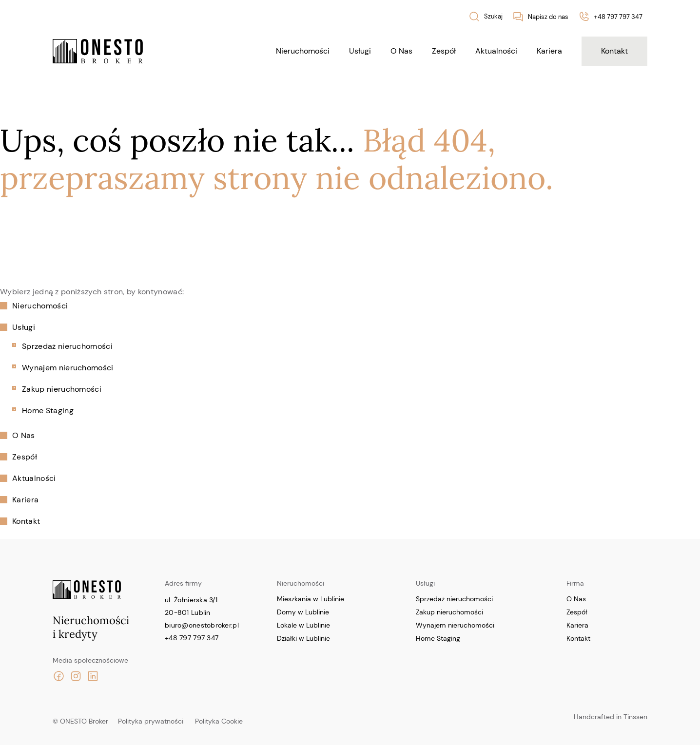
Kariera (549, 51)
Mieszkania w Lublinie (311, 599)
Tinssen (635, 717)
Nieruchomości (303, 51)
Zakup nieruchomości (62, 389)
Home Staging (48, 411)
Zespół (444, 51)
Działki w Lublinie (303, 638)
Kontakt (614, 51)
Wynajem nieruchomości (68, 368)
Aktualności (496, 51)
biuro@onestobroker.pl (202, 625)
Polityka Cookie (219, 721)
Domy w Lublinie (303, 612)
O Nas (401, 51)
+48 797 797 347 (192, 638)
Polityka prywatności (151, 721)
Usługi (360, 51)
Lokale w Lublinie (303, 625)
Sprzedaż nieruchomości (67, 346)
